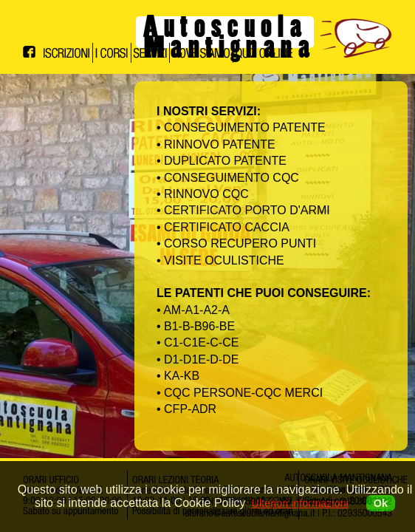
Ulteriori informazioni (300, 503)
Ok (381, 503)
